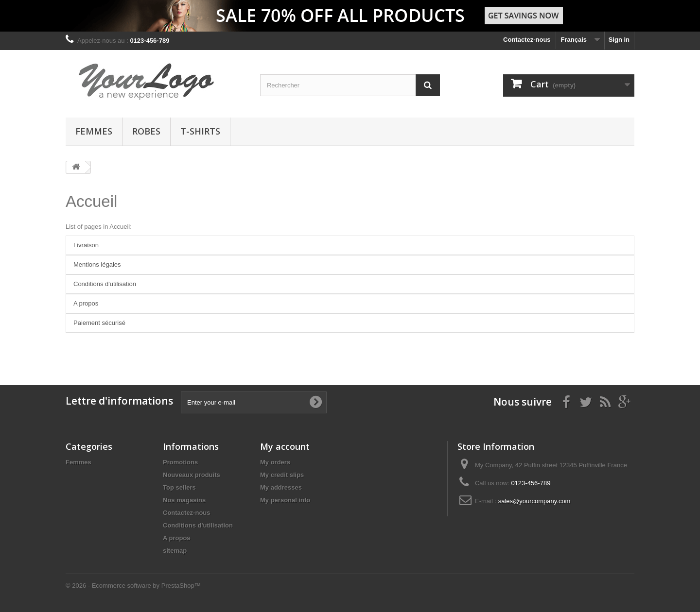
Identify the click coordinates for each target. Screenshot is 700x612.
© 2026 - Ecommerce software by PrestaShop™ (133, 586)
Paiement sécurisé (99, 323)
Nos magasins (184, 500)
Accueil (91, 201)
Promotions (180, 462)
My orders (275, 462)
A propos (86, 303)
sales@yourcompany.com (534, 501)
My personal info (285, 500)
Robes (146, 131)
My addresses (281, 487)
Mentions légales (97, 264)
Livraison (86, 245)
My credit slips (282, 475)
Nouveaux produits (192, 475)
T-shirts (200, 131)
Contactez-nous (527, 40)
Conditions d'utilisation (105, 284)
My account (285, 446)
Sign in (619, 40)
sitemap (175, 551)
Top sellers (179, 487)
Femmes (94, 131)
